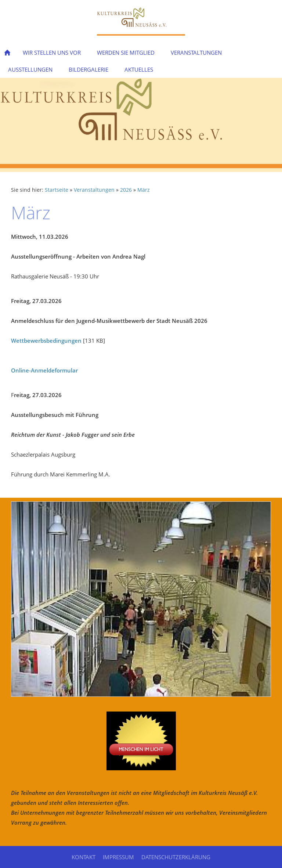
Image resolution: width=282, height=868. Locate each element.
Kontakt (84, 857)
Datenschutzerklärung (176, 857)
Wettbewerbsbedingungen (46, 341)
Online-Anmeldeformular (44, 370)
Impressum (118, 857)
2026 (126, 190)
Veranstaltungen (94, 190)
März (144, 190)
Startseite (57, 190)
